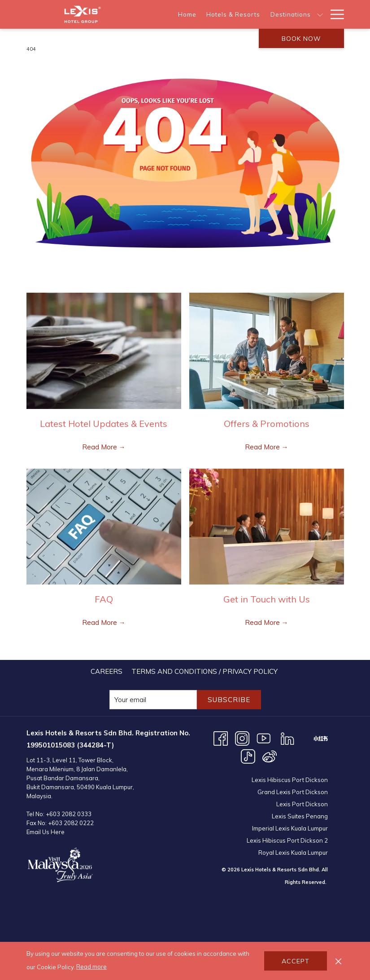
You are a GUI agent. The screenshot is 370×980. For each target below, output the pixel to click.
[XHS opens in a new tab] (321, 738)
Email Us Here (46, 832)
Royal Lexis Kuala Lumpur (293, 853)
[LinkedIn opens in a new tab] (287, 738)
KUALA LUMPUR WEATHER (268, 927)
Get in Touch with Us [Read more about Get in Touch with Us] (267, 599)
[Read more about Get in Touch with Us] (267, 527)
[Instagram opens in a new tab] (242, 738)
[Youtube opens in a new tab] (264, 738)
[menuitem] (187, 14)
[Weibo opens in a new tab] (270, 756)
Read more (91, 967)
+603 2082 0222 (71, 823)
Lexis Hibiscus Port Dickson (290, 780)
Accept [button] (296, 961)
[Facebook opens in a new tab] (221, 738)
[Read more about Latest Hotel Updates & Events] (104, 351)
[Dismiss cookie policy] (338, 961)
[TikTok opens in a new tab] (248, 756)
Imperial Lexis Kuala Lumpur (290, 828)
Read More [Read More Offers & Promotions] (263, 447)
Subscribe (229, 700)
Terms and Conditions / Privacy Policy (205, 671)
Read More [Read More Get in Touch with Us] (263, 622)
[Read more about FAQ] (104, 527)
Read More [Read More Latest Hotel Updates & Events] (100, 447)
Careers (107, 671)
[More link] (334, 14)
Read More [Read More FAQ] (100, 622)
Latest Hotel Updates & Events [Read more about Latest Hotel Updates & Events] (104, 424)
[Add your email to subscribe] (153, 700)
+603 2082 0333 (69, 814)
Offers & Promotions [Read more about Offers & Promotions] (267, 424)
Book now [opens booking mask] (301, 39)
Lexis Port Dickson (302, 804)
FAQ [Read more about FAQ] (104, 599)
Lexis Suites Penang (300, 816)
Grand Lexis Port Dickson (293, 792)
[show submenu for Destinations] (320, 14)
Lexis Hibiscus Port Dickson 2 (287, 840)
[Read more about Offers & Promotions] (267, 351)
